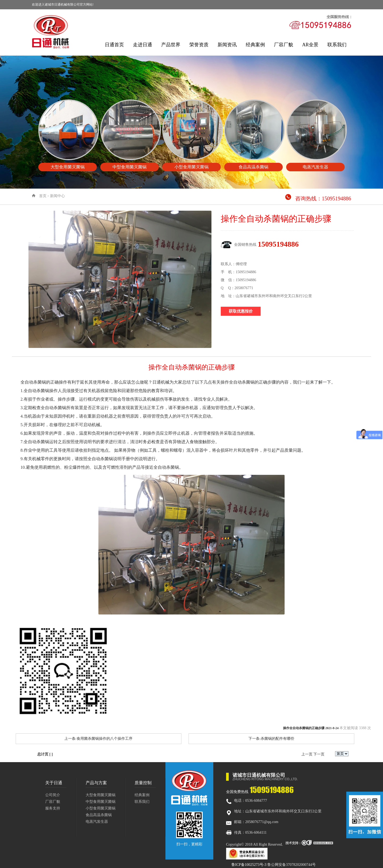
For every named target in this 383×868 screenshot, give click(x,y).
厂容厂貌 (284, 45)
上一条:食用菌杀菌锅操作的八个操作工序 (98, 739)
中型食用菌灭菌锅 (101, 802)
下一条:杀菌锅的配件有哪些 (271, 739)
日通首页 (114, 45)
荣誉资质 (199, 45)
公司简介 (53, 795)
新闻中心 (57, 196)
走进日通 (143, 45)
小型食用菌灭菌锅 (101, 808)
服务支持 (53, 808)
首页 (43, 196)
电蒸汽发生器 (97, 822)
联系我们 (337, 45)
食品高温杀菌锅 (99, 815)
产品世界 (171, 45)
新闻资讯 (227, 45)
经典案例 (255, 45)
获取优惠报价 (241, 311)
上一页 (307, 754)
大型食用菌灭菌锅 (101, 795)
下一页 (319, 754)
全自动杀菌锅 (33, 382)
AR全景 (310, 45)
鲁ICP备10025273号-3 (249, 865)
